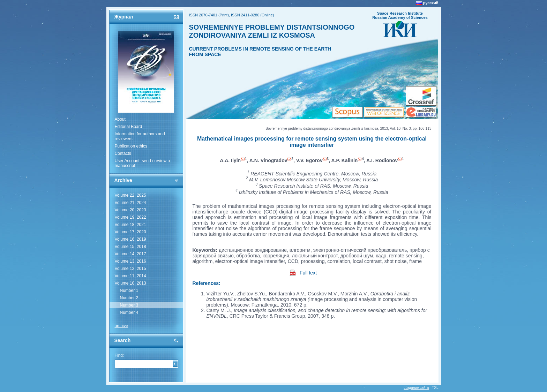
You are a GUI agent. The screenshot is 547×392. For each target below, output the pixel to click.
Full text (308, 273)
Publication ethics (131, 146)
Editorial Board (129, 127)
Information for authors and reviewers (140, 136)
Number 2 (129, 298)
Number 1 (129, 291)
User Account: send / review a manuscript (143, 163)
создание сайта (416, 388)
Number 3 (129, 305)
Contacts (123, 153)
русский (431, 3)
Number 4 (129, 312)
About (120, 119)
